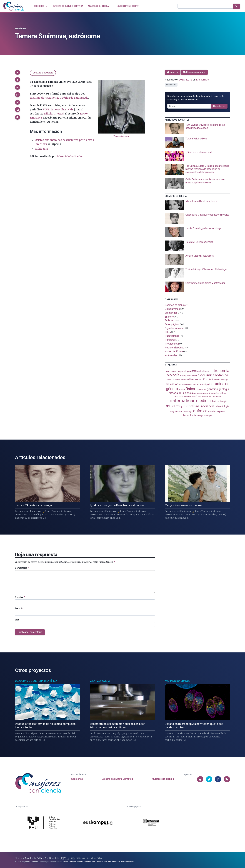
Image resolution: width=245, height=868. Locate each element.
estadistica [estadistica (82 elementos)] (192, 385)
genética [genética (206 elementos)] (212, 389)
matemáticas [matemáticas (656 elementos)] (182, 401)
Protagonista (172, 344)
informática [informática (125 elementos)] (220, 393)
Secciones (77, 779)
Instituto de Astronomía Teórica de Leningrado (59, 98)
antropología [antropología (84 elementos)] (171, 371)
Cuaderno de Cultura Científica (36, 681)
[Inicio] (14, 6)
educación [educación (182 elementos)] (172, 384)
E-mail (19, 608)
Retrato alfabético (175, 347)
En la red (169, 320)
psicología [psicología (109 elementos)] (188, 412)
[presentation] (197, 129)
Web (17, 620)
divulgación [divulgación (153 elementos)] (214, 380)
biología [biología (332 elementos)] (173, 375)
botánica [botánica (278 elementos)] (221, 375)
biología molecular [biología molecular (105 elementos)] (189, 376)
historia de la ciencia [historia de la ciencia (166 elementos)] (181, 393)
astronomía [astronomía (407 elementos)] (219, 371)
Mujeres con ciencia (163, 779)
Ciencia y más (172, 309)
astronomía (171, 85)
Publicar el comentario (30, 632)
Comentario (22, 568)
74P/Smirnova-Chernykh (58, 109)
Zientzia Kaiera (100, 681)
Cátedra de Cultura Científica (117, 779)
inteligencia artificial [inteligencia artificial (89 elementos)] (192, 396)
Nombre (20, 597)
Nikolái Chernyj (54, 114)
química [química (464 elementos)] (200, 411)
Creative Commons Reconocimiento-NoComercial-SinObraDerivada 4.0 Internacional (97, 862)
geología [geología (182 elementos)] (224, 389)
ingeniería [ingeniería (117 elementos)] (178, 396)
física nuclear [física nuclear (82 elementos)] (201, 390)
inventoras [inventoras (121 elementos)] (206, 396)
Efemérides (21, 29)
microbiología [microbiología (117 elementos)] (220, 401)
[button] (17, 72)
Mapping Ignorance (177, 681)
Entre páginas (172, 324)
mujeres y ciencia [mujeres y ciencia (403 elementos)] (181, 406)
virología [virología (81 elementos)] (200, 416)
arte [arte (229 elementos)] (194, 371)
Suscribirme (219, 106)
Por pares (170, 340)
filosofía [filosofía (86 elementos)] (182, 390)
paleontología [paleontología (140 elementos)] (222, 406)
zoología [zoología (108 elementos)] (208, 416)
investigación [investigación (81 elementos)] (216, 396)
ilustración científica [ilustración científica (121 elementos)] (204, 393)
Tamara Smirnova (121, 136)
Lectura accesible (43, 73)
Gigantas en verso (175, 328)
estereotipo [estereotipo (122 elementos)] (203, 384)
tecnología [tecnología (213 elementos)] (190, 415)
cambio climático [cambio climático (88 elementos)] (173, 380)
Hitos (168, 332)
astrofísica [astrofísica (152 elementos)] (203, 371)
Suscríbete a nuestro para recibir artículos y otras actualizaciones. (196, 98)
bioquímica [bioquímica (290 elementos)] (206, 375)
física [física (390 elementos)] (190, 389)
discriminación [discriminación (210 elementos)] (198, 379)
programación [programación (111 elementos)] (176, 411)
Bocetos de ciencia (175, 305)
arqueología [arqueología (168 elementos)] (184, 371)
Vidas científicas (174, 351)
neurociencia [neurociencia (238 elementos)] (205, 406)
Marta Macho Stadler (70, 156)
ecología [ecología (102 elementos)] (225, 380)
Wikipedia (41, 149)
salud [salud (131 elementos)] (211, 411)
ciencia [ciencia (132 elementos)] (184, 380)
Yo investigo (171, 355)
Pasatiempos (172, 336)
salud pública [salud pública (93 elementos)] (220, 412)
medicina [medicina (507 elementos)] (204, 401)
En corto (169, 317)
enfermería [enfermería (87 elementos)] (183, 385)
